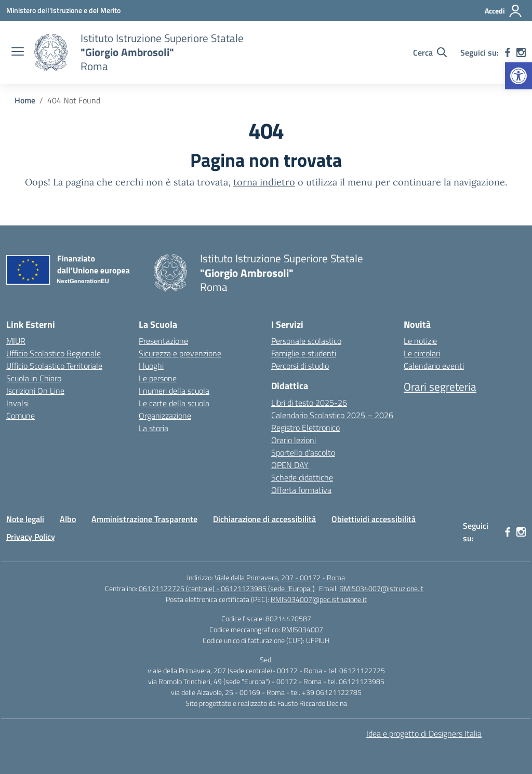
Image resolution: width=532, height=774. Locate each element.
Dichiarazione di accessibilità (264, 519)
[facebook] (508, 52)
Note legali (25, 519)
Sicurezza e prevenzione (180, 353)
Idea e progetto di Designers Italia (424, 733)
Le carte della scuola (174, 403)
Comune (21, 416)
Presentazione (163, 341)
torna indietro (264, 182)
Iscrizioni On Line (35, 391)
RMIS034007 (302, 629)
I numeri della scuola (174, 391)
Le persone (158, 378)
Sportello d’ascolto (303, 452)
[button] (518, 76)
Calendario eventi (434, 366)
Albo (68, 519)
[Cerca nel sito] (430, 52)
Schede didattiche (302, 477)
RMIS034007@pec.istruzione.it (319, 599)
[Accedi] (504, 11)
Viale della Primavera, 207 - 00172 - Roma (280, 577)
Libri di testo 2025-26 (309, 403)
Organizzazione (165, 416)
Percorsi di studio (300, 366)
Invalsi (17, 403)
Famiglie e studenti (304, 353)
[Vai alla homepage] (51, 52)
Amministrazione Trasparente (144, 519)
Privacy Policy (31, 537)
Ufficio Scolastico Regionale (54, 353)
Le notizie (420, 341)
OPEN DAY (290, 465)
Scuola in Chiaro (34, 378)
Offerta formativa (301, 490)
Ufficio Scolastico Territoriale (54, 366)
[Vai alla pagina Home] (25, 100)
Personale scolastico (306, 341)
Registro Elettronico (305, 428)
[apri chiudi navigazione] (18, 52)
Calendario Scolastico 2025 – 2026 (332, 415)
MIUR (16, 341)
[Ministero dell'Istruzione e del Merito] (63, 10)
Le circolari (422, 353)
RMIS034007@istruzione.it (381, 588)
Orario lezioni (294, 440)
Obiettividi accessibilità (374, 519)
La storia (154, 428)
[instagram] (521, 52)
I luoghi (151, 366)
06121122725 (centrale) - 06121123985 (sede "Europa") (227, 588)
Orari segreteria (440, 386)
